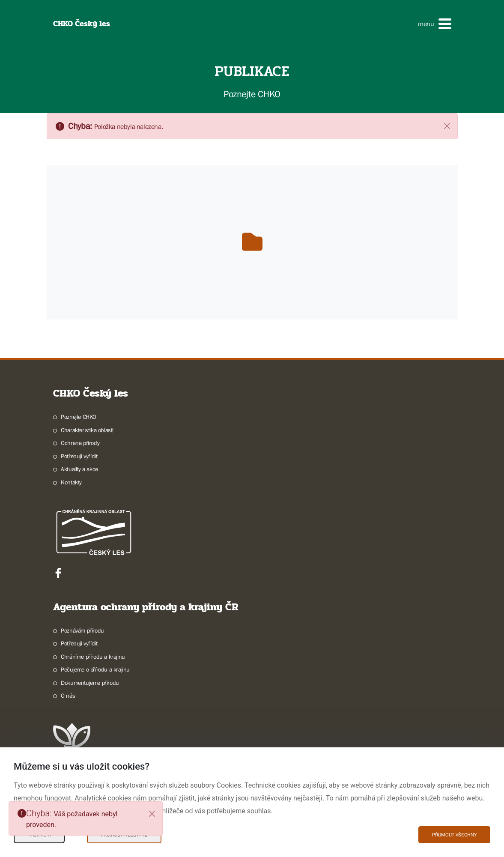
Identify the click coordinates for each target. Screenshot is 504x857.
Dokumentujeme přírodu (90, 683)
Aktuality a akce (79, 469)
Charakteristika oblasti (87, 430)
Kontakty (71, 482)
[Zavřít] (447, 125)
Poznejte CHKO (79, 417)
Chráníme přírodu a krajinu (93, 657)
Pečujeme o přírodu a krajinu (95, 669)
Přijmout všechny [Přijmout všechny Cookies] (454, 835)
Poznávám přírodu (82, 630)
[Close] (152, 814)
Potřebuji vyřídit (79, 456)
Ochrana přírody (80, 443)
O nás (68, 696)
